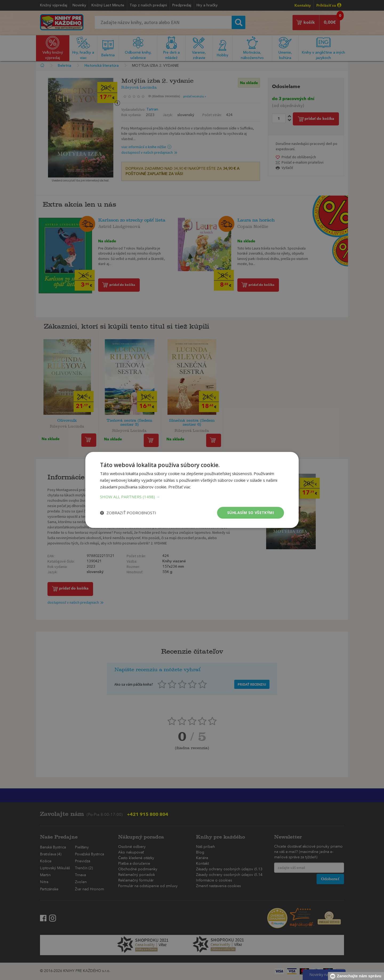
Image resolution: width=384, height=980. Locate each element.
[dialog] (192, 490)
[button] (192, 497)
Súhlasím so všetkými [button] (251, 513)
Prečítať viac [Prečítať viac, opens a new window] (179, 487)
